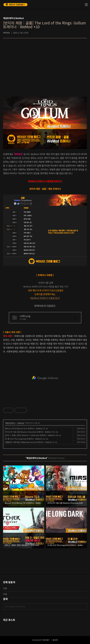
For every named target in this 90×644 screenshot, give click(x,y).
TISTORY (46, 640)
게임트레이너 (10, 423)
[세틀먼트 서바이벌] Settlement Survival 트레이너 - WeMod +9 (30, 442)
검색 (84, 606)
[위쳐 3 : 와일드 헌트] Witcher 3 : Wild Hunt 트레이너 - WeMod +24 (32, 435)
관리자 (55, 640)
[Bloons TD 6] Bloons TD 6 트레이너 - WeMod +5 (25, 428)
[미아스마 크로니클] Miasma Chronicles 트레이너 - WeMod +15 (30, 432)
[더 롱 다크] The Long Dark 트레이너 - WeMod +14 (25, 439)
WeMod (21, 423)
